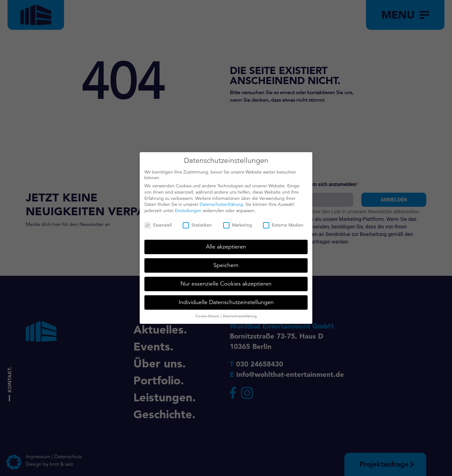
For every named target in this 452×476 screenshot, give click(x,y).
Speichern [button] (226, 262)
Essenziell (158, 222)
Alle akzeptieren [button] (226, 243)
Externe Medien (283, 222)
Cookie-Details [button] (208, 313)
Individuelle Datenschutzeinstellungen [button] (226, 299)
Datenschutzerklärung (221, 201)
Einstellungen (188, 207)
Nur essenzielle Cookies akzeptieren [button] (226, 280)
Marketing (238, 222)
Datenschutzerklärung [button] (240, 313)
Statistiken (197, 222)
